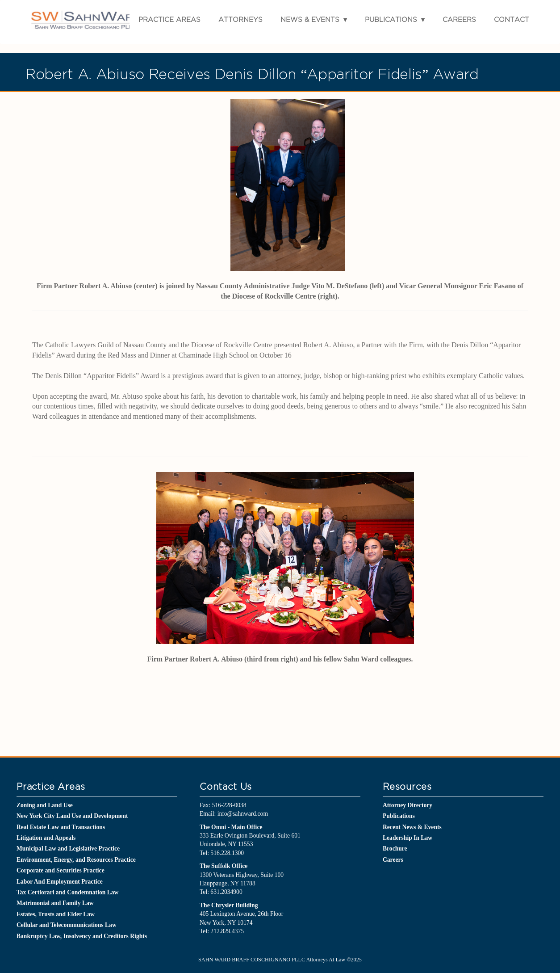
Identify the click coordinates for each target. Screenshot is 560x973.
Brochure (395, 849)
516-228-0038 (229, 805)
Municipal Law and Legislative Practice (68, 849)
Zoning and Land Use (45, 805)
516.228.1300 (227, 853)
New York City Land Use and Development (72, 816)
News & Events (310, 19)
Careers (459, 19)
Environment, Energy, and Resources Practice (76, 860)
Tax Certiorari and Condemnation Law (67, 892)
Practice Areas (169, 19)
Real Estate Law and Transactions (61, 827)
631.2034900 (226, 892)
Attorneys (240, 19)
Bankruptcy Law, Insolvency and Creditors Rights (82, 936)
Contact (512, 19)
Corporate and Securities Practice (61, 870)
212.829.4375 (227, 931)
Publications (391, 19)
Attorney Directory (407, 805)
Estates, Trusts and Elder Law (56, 914)
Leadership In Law (407, 838)
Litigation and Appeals (46, 838)
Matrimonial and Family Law (55, 903)
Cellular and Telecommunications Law (67, 925)
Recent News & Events (412, 827)
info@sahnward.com (243, 814)
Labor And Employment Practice (60, 882)
